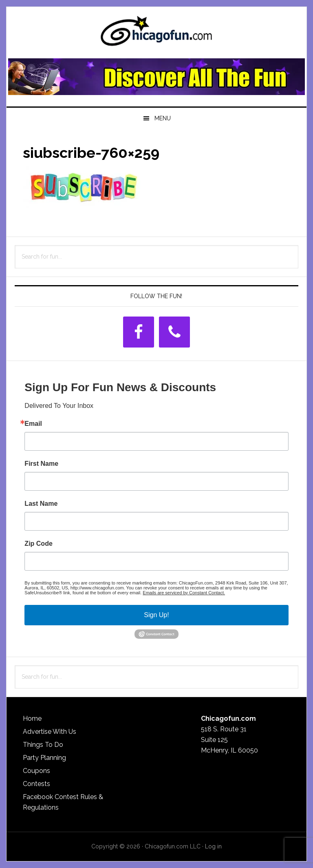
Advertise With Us (50, 732)
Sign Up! (156, 615)
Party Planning (44, 758)
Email (33, 424)
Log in (213, 846)
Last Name (41, 504)
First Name (41, 464)
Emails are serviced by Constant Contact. (184, 593)
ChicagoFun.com (156, 33)
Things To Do (43, 745)
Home (32, 719)
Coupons (36, 771)
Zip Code (38, 544)
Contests (36, 784)
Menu (163, 118)
